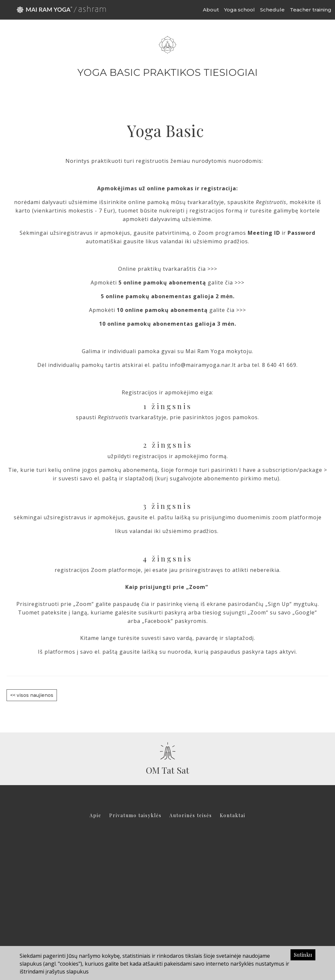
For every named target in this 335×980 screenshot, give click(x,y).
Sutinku (303, 955)
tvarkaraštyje (205, 202)
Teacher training (311, 10)
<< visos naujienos (32, 695)
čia (145, 604)
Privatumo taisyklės (135, 815)
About (211, 10)
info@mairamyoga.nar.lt (203, 365)
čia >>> (208, 269)
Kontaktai (233, 815)
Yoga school (239, 10)
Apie (96, 815)
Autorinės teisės (191, 815)
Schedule (272, 10)
